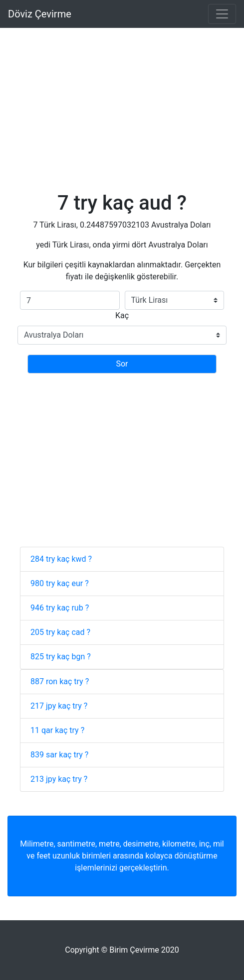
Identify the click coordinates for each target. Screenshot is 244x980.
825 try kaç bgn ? (61, 657)
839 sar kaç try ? (59, 755)
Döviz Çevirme (40, 14)
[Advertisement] (122, 98)
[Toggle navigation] (222, 14)
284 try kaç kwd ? (61, 559)
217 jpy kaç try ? (59, 706)
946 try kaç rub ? (60, 608)
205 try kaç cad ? (60, 632)
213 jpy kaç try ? (59, 779)
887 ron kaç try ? (60, 681)
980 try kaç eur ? (60, 583)
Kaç (122, 315)
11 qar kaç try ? (57, 730)
